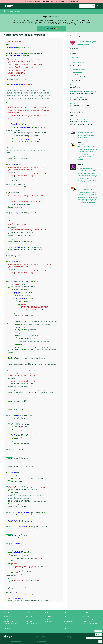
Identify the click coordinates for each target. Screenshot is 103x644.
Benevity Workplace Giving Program (91, 624)
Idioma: (98, 634)
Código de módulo (77, 72)
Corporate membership (88, 619)
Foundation (68, 6)
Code (51, 6)
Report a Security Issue (31, 624)
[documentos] (9, 157)
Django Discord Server (76, 98)
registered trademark (41, 641)
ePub (90, 120)
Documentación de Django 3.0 (79, 70)
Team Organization (9, 621)
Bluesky (66, 624)
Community (61, 6)
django (76, 74)
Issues (55, 6)
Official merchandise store (88, 621)
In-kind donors (40, 637)
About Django (7, 617)
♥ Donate (75, 6)
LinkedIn (66, 626)
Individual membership (31, 626)
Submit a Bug (29, 621)
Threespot (70, 637)
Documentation (40, 6)
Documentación (12, 11)
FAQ (71, 84)
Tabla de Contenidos (90, 92)
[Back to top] (100, 642)
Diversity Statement (9, 628)
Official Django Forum (76, 103)
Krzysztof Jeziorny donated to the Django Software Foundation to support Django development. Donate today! (87, 43)
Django (9, 6)
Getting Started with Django (11, 619)
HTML (84, 120)
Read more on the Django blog (67, 24)
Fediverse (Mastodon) (69, 621)
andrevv (80, 637)
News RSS (66, 628)
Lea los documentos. (84, 121)
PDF (87, 120)
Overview (26, 6)
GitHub (65, 617)
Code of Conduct (8, 626)
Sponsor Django (86, 617)
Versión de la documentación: (94, 638)
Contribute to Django (31, 619)
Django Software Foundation (11, 624)
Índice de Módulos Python (78, 62)
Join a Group (29, 617)
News (47, 6)
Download (32, 6)
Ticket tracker (74, 109)
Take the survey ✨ (51, 28)
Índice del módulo (79, 92)
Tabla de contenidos (76, 57)
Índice (72, 92)
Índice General (75, 60)
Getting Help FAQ (49, 617)
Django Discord (49, 619)
